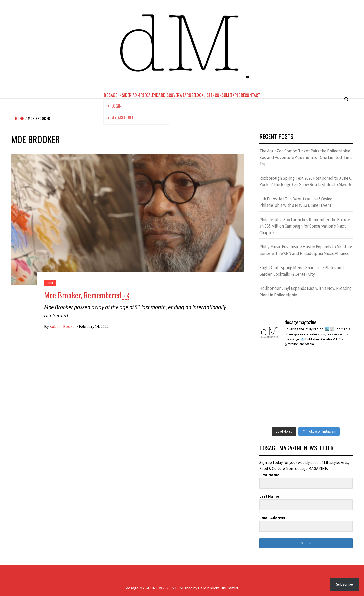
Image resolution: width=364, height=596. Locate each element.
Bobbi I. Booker (63, 326)
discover (171, 95)
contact (253, 95)
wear (184, 95)
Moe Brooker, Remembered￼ (87, 295)
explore (238, 95)
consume (223, 95)
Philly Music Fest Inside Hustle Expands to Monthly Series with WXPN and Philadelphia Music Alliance (306, 250)
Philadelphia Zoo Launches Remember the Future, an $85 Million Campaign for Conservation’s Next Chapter (305, 226)
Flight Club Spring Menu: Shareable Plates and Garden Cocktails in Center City (302, 271)
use (192, 95)
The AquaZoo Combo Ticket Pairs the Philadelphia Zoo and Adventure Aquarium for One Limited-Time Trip (306, 157)
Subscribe (345, 584)
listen (209, 95)
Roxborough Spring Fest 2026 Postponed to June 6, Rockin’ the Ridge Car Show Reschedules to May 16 (306, 181)
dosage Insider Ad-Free (125, 95)
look (199, 95)
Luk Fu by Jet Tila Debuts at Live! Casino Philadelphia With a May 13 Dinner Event (296, 202)
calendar (155, 95)
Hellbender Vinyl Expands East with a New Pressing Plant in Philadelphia (305, 292)
